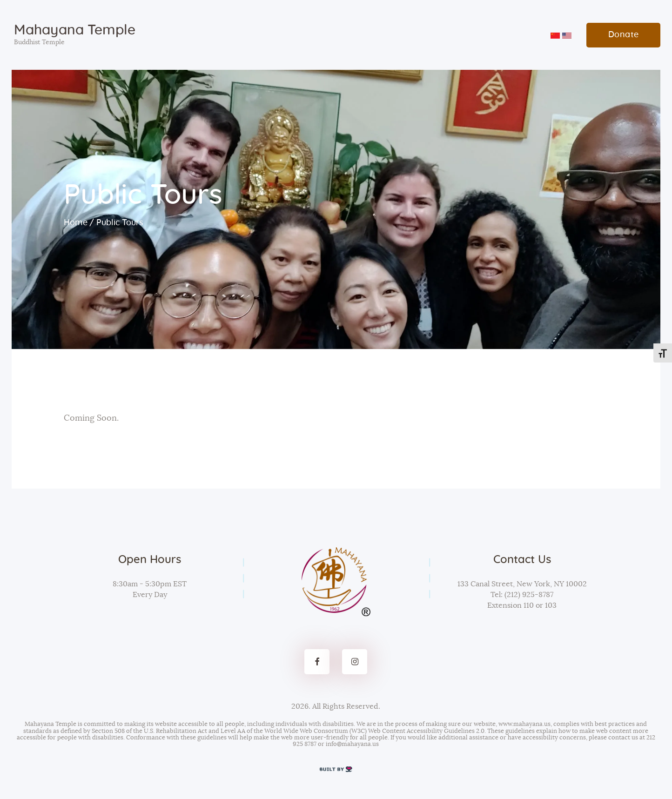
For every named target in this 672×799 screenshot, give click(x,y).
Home (76, 223)
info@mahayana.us (352, 744)
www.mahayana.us (524, 724)
